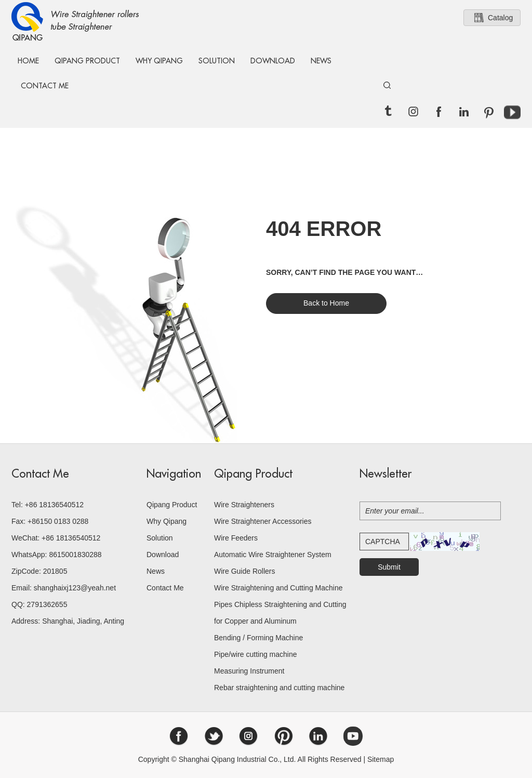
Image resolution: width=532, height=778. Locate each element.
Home (28, 61)
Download (273, 61)
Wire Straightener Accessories (263, 521)
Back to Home (326, 303)
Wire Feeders (236, 538)
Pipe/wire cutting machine (256, 654)
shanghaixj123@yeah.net (75, 588)
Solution (217, 61)
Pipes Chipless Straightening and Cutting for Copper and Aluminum (280, 613)
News (321, 61)
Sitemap (381, 759)
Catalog (500, 18)
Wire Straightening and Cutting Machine (278, 588)
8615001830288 (75, 555)
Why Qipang (159, 61)
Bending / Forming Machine (258, 638)
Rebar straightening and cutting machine (279, 688)
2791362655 (47, 604)
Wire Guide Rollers (244, 571)
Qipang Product (87, 61)
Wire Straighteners (244, 505)
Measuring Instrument (249, 671)
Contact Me (45, 86)
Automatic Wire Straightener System (273, 555)
